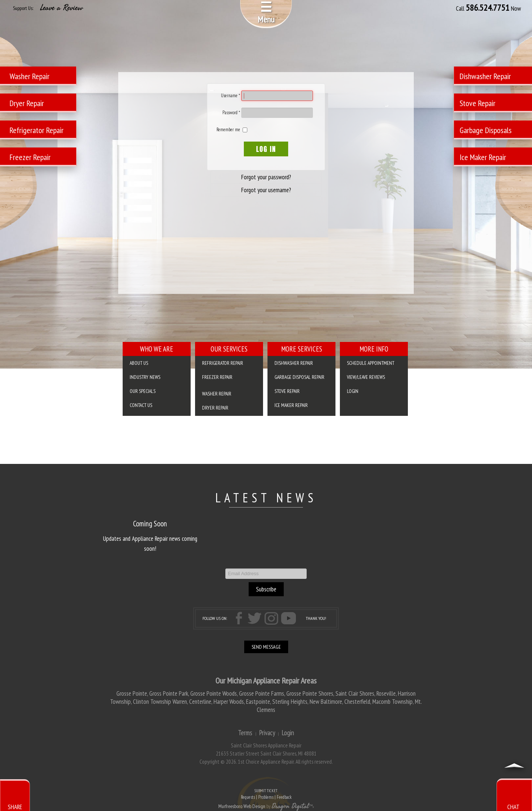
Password (231, 113)
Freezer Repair (217, 377)
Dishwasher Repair (294, 363)
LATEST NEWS (266, 498)
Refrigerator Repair (223, 363)
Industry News (145, 377)
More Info (374, 349)
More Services (302, 349)
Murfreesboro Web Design (242, 806)
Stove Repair (287, 391)
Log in (266, 149)
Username (231, 96)
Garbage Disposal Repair (299, 377)
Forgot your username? (266, 190)
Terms (245, 733)
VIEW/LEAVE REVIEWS (366, 377)
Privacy (267, 733)
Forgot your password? (266, 177)
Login (353, 391)
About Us (139, 363)
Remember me (228, 130)
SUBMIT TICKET (266, 795)
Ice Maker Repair (291, 405)
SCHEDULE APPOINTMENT (371, 363)
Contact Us (141, 405)
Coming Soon (150, 524)
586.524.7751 (488, 8)
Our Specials (143, 391)
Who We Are (157, 349)
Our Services (229, 349)
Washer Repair (217, 394)
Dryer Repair (215, 408)
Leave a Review (62, 8)
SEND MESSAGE (266, 647)
